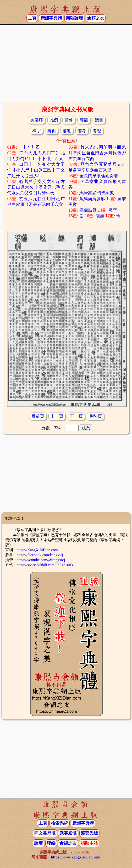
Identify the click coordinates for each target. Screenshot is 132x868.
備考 (82, 131)
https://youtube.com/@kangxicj (41, 560)
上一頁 (57, 416)
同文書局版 (45, 833)
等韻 (84, 120)
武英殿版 (68, 833)
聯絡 (51, 843)
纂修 (69, 120)
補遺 (67, 131)
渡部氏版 (89, 833)
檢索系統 (60, 823)
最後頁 (95, 416)
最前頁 (38, 416)
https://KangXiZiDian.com (37, 550)
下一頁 (76, 416)
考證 (97, 131)
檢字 (37, 131)
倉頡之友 (96, 18)
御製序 (37, 120)
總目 (99, 120)
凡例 (54, 120)
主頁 (32, 18)
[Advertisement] (66, 63)
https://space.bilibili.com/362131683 (45, 565)
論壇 (38, 843)
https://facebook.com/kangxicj (40, 555)
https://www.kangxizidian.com (75, 857)
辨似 (52, 131)
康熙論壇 (74, 18)
